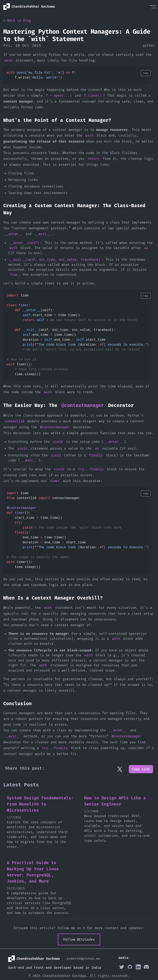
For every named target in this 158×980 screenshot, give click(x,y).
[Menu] (153, 7)
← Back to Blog (17, 20)
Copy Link (141, 769)
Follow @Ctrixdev (79, 939)
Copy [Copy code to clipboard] (146, 73)
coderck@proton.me (83, 959)
